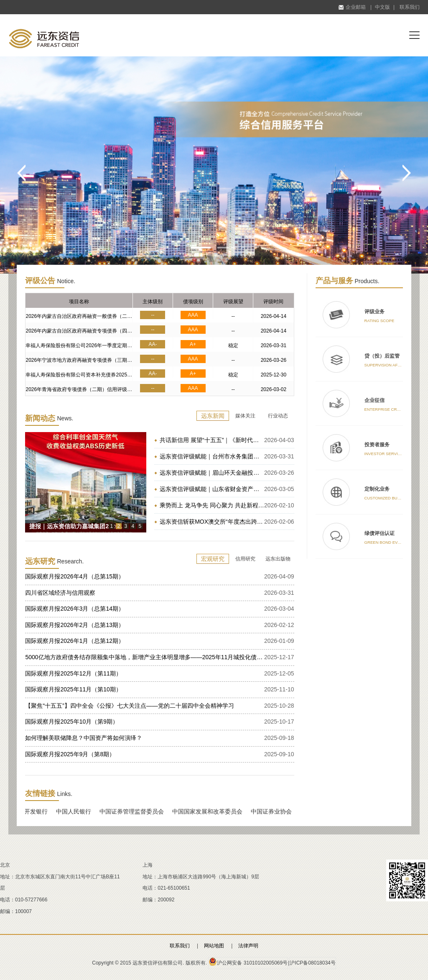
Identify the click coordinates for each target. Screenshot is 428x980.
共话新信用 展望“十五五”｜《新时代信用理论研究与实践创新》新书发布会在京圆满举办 (212, 440)
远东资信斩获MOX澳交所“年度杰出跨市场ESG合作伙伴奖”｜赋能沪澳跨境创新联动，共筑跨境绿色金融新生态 (212, 522)
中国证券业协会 (274, 811)
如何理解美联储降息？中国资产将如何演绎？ (84, 738)
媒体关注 (245, 416)
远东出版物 (278, 559)
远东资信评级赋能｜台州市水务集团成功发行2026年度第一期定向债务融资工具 (212, 456)
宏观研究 (213, 559)
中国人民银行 (76, 811)
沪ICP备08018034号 (312, 963)
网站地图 (214, 946)
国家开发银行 (33, 811)
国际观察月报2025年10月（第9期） (72, 722)
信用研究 (245, 559)
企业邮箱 (352, 7)
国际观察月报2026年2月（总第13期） (75, 625)
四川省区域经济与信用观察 (60, 593)
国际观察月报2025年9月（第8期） (70, 754)
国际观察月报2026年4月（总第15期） (75, 576)
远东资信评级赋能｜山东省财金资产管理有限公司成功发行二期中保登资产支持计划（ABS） (212, 489)
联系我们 (410, 7)
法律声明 (248, 946)
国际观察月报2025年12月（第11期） (73, 673)
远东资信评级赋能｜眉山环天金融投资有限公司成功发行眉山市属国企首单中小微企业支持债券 (212, 473)
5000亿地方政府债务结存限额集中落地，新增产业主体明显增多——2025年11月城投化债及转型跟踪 (144, 657)
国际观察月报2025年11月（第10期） (73, 689)
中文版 (382, 7)
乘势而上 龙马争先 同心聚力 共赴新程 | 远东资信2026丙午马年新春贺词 (212, 505)
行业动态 (278, 416)
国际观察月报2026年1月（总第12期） (75, 641)
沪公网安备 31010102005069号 (248, 962)
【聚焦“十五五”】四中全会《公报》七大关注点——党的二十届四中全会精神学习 (129, 706)
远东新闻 (213, 416)
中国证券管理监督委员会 (134, 811)
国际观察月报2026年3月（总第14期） (75, 609)
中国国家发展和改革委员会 (210, 811)
